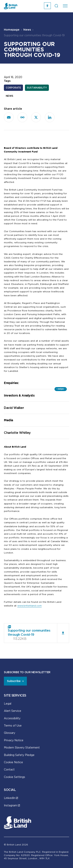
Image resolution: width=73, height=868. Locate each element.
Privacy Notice (14, 740)
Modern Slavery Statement (22, 747)
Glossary (10, 733)
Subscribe (14, 681)
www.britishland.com (29, 606)
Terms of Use (13, 725)
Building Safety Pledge (19, 755)
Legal (8, 703)
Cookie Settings (15, 777)
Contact (9, 769)
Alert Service (13, 711)
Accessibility (12, 718)
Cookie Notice (13, 762)
